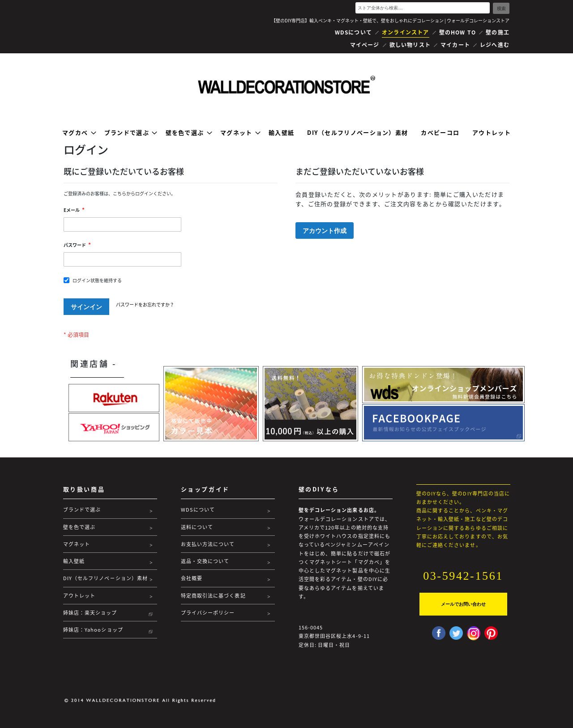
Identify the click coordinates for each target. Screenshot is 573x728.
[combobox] (423, 8)
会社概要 (192, 578)
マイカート (455, 45)
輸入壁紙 (74, 561)
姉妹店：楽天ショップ (90, 613)
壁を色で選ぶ (79, 527)
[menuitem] (77, 132)
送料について (197, 527)
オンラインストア (406, 32)
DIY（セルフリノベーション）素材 (106, 578)
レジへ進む (495, 45)
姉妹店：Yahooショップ (93, 630)
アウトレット (79, 596)
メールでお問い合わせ (463, 604)
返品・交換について (205, 561)
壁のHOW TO (458, 32)
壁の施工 (498, 32)
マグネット (77, 544)
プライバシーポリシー (208, 613)
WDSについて (353, 32)
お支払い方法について (208, 544)
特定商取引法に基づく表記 (213, 596)
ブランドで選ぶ (82, 510)
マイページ (365, 45)
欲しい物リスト (410, 45)
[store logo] (286, 85)
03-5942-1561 (463, 576)
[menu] (286, 132)
